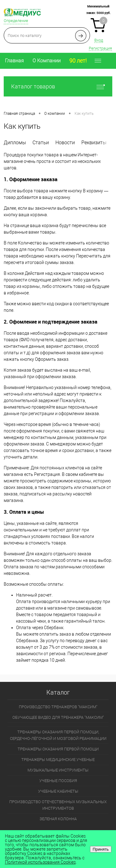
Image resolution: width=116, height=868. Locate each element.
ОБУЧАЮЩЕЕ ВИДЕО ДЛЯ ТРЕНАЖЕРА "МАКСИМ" (58, 717)
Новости (65, 143)
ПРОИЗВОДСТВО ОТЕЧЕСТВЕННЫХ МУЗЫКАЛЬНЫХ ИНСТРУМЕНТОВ (58, 805)
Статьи (41, 143)
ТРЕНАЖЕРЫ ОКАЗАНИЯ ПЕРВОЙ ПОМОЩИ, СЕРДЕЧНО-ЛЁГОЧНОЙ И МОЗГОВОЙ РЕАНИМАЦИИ (58, 735)
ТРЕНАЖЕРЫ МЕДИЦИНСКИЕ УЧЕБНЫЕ (58, 760)
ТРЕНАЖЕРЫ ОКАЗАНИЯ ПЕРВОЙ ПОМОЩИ (58, 749)
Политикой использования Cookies (40, 862)
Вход (99, 40)
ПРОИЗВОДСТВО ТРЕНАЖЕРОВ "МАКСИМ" (58, 707)
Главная (14, 61)
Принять (101, 849)
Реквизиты (94, 143)
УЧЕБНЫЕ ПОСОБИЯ (58, 781)
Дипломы (15, 143)
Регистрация (100, 48)
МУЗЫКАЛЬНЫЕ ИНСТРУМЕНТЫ (58, 770)
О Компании (47, 61)
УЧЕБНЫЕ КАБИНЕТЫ (58, 791)
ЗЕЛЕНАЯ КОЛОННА (58, 819)
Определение (16, 21)
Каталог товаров (58, 86)
